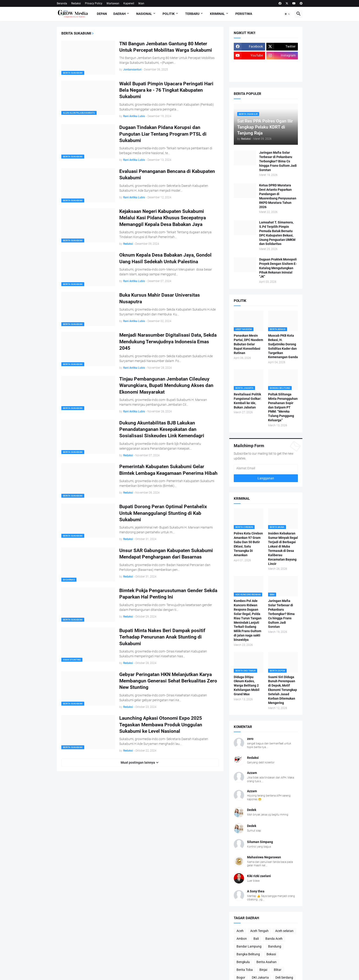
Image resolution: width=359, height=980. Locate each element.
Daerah (120, 14)
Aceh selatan (284, 931)
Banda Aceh (274, 939)
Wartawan (113, 3)
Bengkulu (243, 962)
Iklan (141, 3)
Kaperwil (129, 3)
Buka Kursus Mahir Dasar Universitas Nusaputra (160, 298)
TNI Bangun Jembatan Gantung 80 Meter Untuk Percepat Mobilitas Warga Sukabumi (166, 47)
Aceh (240, 931)
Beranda (62, 3)
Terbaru (192, 14)
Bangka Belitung (248, 954)
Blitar (278, 970)
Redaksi (76, 3)
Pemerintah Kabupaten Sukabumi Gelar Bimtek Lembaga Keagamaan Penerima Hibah (168, 470)
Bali (256, 939)
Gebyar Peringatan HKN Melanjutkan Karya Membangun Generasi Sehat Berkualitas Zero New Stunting (168, 681)
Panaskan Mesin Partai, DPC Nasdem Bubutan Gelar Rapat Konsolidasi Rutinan (248, 344)
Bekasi (271, 954)
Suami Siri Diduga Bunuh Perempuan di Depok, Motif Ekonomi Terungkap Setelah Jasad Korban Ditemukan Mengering (283, 690)
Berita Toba (245, 970)
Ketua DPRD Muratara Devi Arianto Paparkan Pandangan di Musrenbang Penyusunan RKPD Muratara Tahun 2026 (278, 196)
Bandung (275, 946)
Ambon (242, 939)
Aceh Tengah (259, 931)
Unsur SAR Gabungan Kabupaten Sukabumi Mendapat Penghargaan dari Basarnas (166, 554)
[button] (287, 14)
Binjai (263, 970)
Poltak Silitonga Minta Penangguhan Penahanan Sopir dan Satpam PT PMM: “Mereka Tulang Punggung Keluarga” (283, 407)
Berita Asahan (267, 962)
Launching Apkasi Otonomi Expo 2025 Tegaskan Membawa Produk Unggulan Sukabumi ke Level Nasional (161, 725)
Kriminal (217, 14)
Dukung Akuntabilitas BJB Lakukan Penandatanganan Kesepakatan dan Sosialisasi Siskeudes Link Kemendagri (162, 429)
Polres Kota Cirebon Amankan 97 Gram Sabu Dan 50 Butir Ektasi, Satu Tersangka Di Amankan (248, 544)
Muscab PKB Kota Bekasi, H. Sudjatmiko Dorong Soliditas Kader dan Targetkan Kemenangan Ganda (283, 346)
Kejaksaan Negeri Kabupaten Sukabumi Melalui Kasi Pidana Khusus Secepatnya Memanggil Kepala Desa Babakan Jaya (163, 218)
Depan (102, 14)
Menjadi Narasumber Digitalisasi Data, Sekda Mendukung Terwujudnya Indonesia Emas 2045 (168, 342)
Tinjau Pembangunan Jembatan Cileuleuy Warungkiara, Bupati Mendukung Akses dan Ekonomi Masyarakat (166, 385)
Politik (169, 14)
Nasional (144, 14)
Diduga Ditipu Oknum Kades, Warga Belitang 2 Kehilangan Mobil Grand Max (247, 686)
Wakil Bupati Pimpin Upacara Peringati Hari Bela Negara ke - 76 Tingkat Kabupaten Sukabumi (166, 90)
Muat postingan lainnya (138, 763)
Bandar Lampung (249, 946)
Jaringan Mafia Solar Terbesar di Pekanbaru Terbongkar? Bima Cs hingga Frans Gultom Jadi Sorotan (278, 161)
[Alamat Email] (266, 468)
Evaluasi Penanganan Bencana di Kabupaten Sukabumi (167, 175)
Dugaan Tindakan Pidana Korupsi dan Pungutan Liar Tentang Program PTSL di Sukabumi (163, 134)
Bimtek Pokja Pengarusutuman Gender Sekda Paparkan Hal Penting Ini (168, 594)
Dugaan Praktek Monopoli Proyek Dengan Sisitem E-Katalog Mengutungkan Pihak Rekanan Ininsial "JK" (278, 268)
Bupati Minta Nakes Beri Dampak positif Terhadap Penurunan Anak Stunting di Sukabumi (162, 637)
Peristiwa (244, 14)
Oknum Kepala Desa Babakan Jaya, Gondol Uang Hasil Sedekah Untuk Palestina (165, 258)
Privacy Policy (94, 3)
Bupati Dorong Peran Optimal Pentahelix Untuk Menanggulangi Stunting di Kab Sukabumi (163, 513)
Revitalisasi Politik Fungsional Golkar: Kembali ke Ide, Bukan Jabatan (247, 401)
